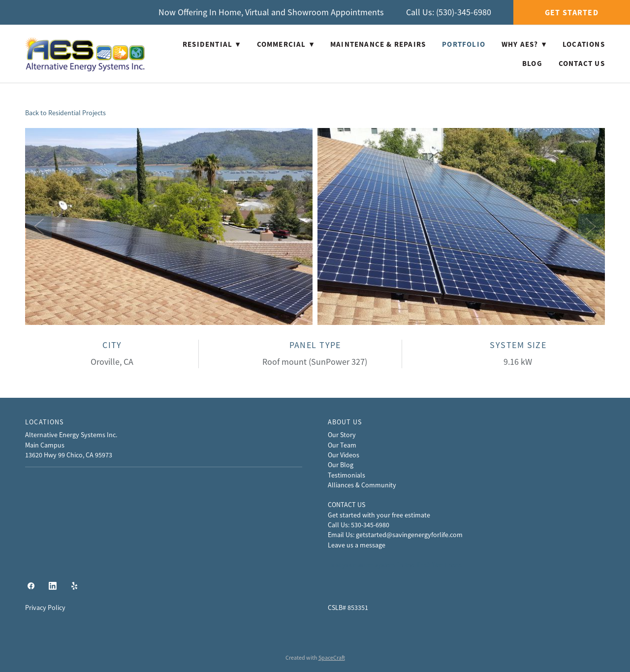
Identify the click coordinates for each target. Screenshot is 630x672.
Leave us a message (357, 545)
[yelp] (74, 586)
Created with (315, 658)
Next (591, 226)
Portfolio (464, 44)
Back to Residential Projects (65, 113)
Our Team (342, 445)
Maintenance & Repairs (378, 44)
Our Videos (344, 455)
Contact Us (582, 64)
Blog (532, 64)
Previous (39, 226)
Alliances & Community (362, 485)
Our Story (342, 435)
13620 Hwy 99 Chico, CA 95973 (69, 455)
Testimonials (346, 475)
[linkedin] (53, 586)
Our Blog (341, 465)
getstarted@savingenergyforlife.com (409, 535)
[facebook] (31, 586)
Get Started (572, 13)
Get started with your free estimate (379, 515)
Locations (584, 44)
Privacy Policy (45, 608)
